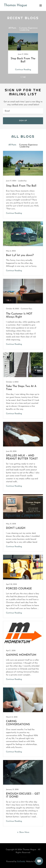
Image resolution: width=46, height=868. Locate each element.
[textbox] (23, 111)
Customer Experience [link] (28, 28)
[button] (41, 5)
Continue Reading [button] (23, 70)
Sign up (23, 121)
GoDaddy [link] (21, 862)
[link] (16, 6)
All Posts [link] (12, 28)
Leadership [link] (24, 30)
